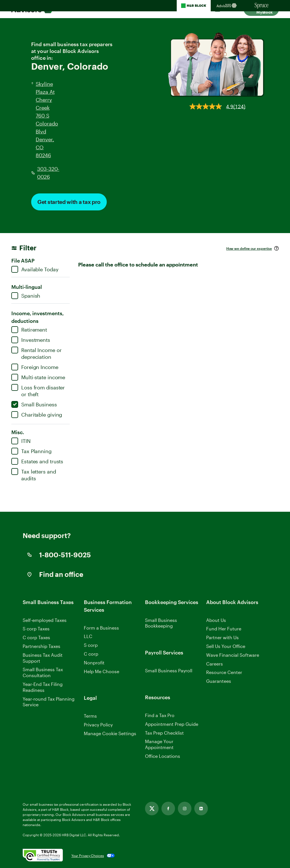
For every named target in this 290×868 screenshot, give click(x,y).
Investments (31, 340)
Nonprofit (94, 663)
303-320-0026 (48, 173)
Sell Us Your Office (226, 646)
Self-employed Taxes (45, 620)
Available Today (35, 269)
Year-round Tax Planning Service (49, 702)
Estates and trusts (37, 461)
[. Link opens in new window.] (43, 856)
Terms (90, 716)
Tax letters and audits (34, 475)
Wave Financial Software (233, 655)
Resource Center (224, 672)
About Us (216, 620)
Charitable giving (37, 415)
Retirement (29, 330)
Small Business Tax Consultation (43, 672)
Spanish (26, 296)
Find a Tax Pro (160, 715)
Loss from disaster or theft (38, 391)
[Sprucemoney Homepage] (262, 6)
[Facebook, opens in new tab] (168, 809)
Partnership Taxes (41, 646)
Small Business (34, 404)
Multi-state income (38, 377)
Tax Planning (31, 451)
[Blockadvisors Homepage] (228, 6)
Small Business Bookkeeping (161, 623)
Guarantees (219, 681)
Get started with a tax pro (69, 202)
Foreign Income (35, 367)
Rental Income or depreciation (36, 353)
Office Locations (163, 756)
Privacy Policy (98, 725)
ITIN (21, 441)
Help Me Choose (102, 671)
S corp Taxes (36, 629)
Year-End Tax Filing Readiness (43, 687)
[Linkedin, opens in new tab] (201, 809)
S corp (91, 645)
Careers (215, 664)
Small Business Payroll (169, 670)
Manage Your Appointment (159, 744)
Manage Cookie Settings (110, 733)
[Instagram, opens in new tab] (185, 809)
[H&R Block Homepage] (194, 6)
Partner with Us (222, 637)
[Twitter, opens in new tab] (152, 809)
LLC (88, 636)
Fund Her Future (224, 629)
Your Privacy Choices (88, 856)
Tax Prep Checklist (164, 733)
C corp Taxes (36, 637)
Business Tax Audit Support (43, 658)
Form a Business (101, 628)
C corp (91, 654)
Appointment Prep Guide (172, 724)
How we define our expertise (249, 248)
